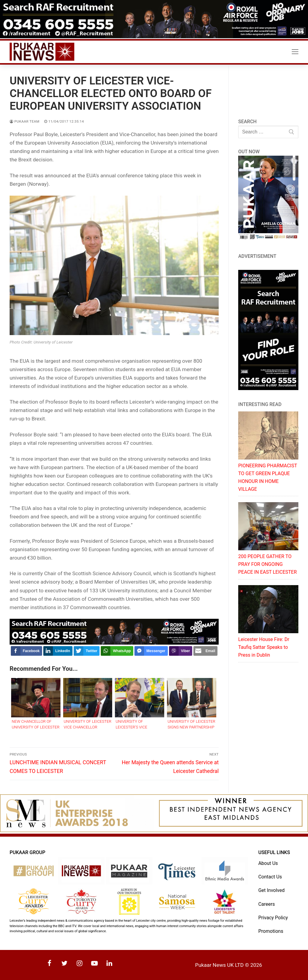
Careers (267, 904)
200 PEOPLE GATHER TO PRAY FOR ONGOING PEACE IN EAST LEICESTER (268, 564)
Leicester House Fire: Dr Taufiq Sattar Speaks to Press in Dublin (264, 647)
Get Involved (272, 890)
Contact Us (270, 877)
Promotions (271, 931)
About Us (268, 863)
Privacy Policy (273, 918)
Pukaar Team (25, 121)
